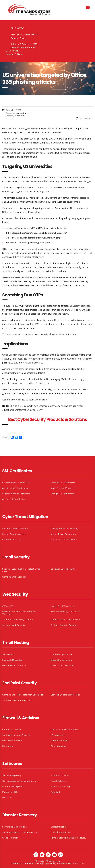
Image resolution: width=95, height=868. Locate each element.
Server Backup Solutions (14, 827)
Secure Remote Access (14, 534)
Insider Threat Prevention (63, 534)
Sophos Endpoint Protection (16, 700)
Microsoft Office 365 (12, 660)
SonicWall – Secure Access (64, 540)
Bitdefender (8, 746)
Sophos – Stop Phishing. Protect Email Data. (21, 570)
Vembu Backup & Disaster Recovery (68, 838)
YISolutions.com (53, 861)
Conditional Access (12, 540)
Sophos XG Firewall (12, 730)
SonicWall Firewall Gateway (64, 730)
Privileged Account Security (64, 529)
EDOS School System (13, 786)
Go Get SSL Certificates (14, 499)
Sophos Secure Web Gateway (65, 620)
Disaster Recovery (59, 827)
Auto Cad (55, 792)
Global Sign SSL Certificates (16, 483)
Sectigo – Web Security (14, 625)
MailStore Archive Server (63, 665)
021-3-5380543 (18, 28)
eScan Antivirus (58, 735)
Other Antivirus (58, 746)
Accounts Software (60, 775)
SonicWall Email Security (63, 569)
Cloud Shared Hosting (62, 660)
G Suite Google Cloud (61, 654)
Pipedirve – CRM (10, 792)
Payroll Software (59, 781)
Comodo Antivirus (60, 741)
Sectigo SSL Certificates (62, 494)
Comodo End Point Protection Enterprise (23, 695)
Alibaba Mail (8, 654)
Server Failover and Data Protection (20, 832)
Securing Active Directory (15, 529)
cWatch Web (9, 606)
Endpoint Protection (61, 832)
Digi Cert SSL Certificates (63, 483)
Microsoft (7, 797)
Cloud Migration (10, 838)
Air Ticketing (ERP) (12, 775)
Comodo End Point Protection (66, 695)
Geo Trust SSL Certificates (15, 488)
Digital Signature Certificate (16, 494)
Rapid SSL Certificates (62, 488)
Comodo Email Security (14, 577)
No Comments (84, 119)
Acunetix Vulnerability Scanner (18, 620)
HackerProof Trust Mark (62, 606)
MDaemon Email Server (14, 665)
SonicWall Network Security (16, 735)
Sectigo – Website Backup (64, 625)
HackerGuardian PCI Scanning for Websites (19, 613)
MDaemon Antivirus (12, 741)
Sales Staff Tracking (60, 786)
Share (5, 437)
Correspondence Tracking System (19, 781)
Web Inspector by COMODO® (65, 612)
